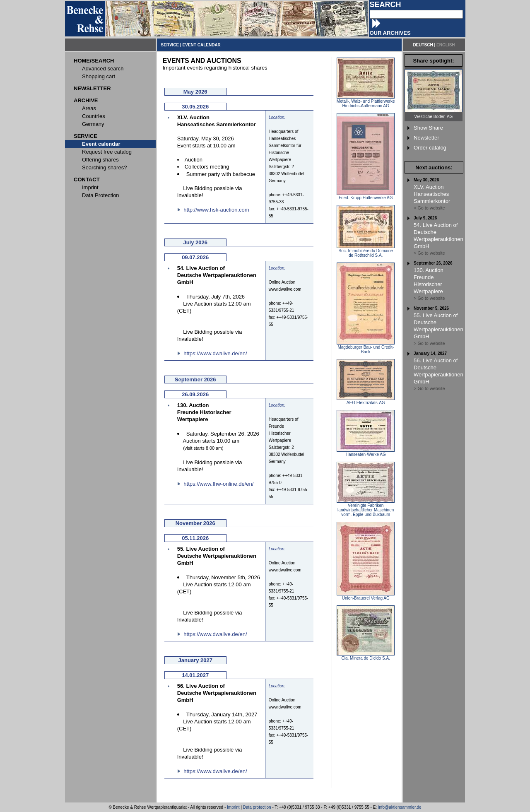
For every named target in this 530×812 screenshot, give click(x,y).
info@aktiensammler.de (400, 807)
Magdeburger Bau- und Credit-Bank (366, 348)
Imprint (233, 807)
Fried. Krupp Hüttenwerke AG (366, 196)
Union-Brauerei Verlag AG (366, 596)
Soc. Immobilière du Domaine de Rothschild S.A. (366, 251)
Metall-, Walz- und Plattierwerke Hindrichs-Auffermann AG (366, 102)
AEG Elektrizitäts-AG (366, 401)
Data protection (257, 807)
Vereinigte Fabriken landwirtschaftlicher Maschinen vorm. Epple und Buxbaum (366, 508)
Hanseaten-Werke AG (366, 453)
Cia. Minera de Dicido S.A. (366, 656)
